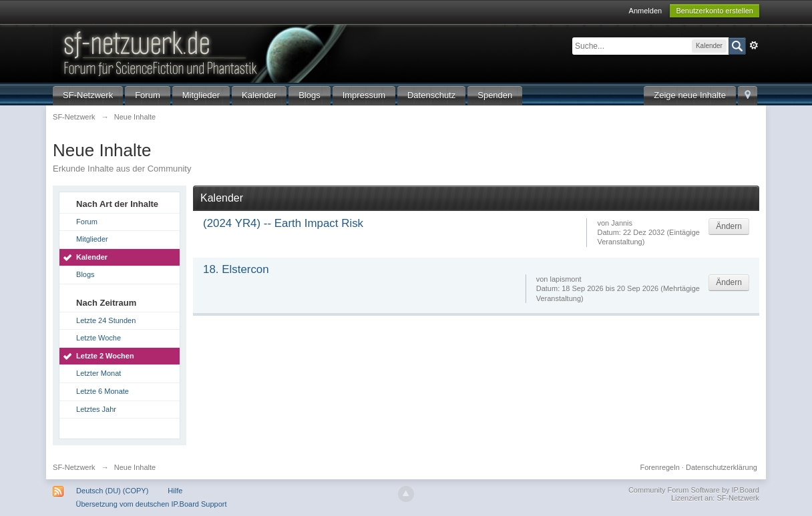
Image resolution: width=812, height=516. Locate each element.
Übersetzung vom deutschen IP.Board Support (151, 504)
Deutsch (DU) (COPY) (112, 491)
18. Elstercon (236, 269)
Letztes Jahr (96, 409)
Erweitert (754, 45)
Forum (148, 95)
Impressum (364, 95)
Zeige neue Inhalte (690, 95)
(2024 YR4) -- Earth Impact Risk (283, 223)
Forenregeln (659, 467)
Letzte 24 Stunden (106, 320)
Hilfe (175, 491)
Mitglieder (201, 95)
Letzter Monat (98, 373)
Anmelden (646, 11)
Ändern (729, 226)
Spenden (495, 95)
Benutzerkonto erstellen (715, 11)
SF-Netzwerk (88, 95)
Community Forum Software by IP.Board (694, 490)
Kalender (259, 95)
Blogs (310, 95)
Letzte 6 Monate (103, 391)
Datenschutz (431, 95)
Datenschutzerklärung (722, 467)
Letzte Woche (98, 338)
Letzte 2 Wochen (105, 356)
